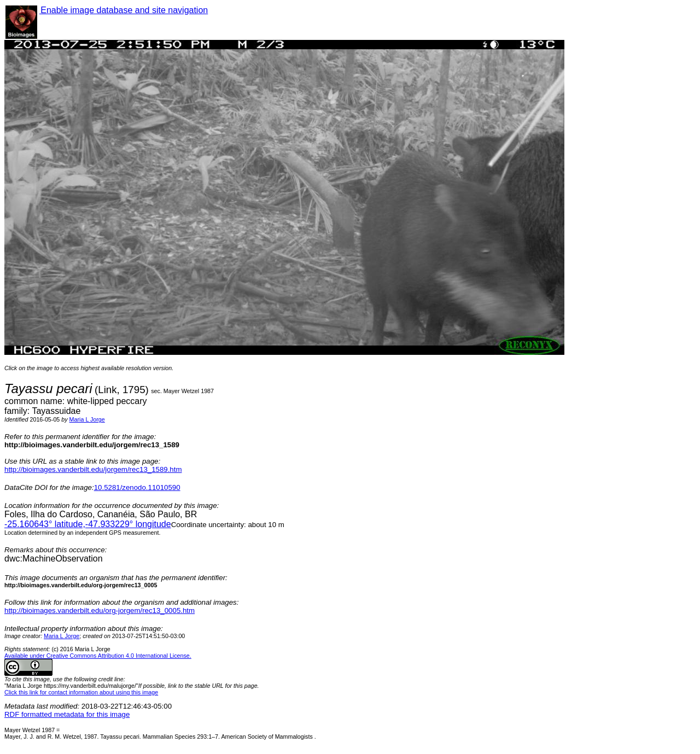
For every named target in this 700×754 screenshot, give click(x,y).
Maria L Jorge (87, 419)
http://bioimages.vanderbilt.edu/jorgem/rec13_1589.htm (93, 469)
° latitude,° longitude (88, 524)
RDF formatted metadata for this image (67, 714)
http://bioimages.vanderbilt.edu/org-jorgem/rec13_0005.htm (100, 610)
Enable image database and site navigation (124, 10)
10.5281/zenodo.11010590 (137, 487)
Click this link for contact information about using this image (81, 692)
